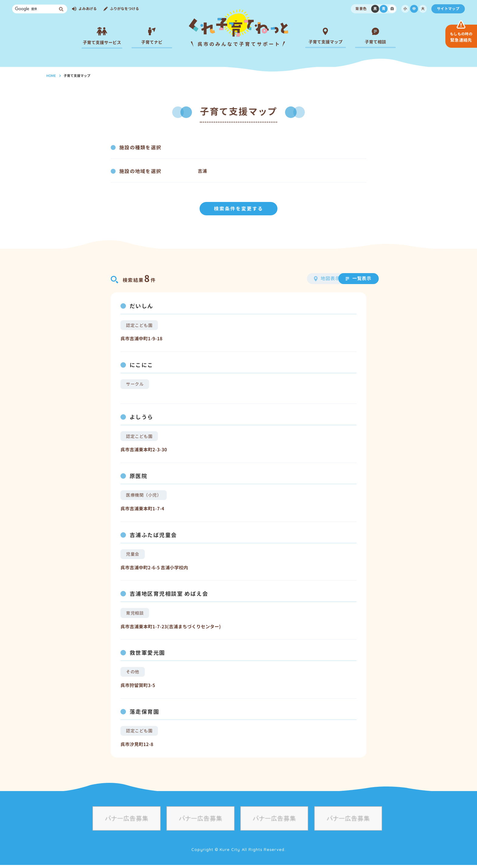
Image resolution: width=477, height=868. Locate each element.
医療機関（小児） (144, 496)
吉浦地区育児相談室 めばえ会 (169, 595)
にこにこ (141, 364)
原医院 (138, 476)
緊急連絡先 (461, 37)
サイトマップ (448, 9)
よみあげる (88, 9)
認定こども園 (139, 324)
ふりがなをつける (124, 9)
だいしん (141, 305)
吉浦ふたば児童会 (153, 536)
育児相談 (135, 615)
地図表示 (300, 277)
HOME (51, 76)
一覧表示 (348, 277)
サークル (135, 383)
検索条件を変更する (238, 207)
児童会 (133, 555)
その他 (133, 674)
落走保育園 (144, 714)
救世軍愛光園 (147, 655)
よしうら (141, 417)
